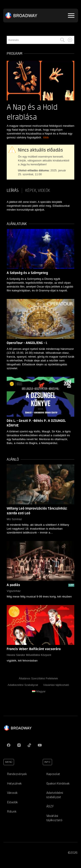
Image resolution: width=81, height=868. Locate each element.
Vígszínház (14, 591)
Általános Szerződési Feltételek (38, 678)
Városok (12, 793)
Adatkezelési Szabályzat (23, 685)
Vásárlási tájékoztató (56, 685)
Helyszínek (14, 784)
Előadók (12, 802)
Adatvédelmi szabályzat (55, 795)
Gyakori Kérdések (58, 784)
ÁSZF (50, 806)
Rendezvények (17, 774)
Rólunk (12, 812)
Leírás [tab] (13, 191)
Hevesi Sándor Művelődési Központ (29, 655)
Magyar (39, 691)
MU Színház (14, 519)
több (46, 137)
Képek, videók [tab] (38, 191)
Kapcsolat (53, 774)
